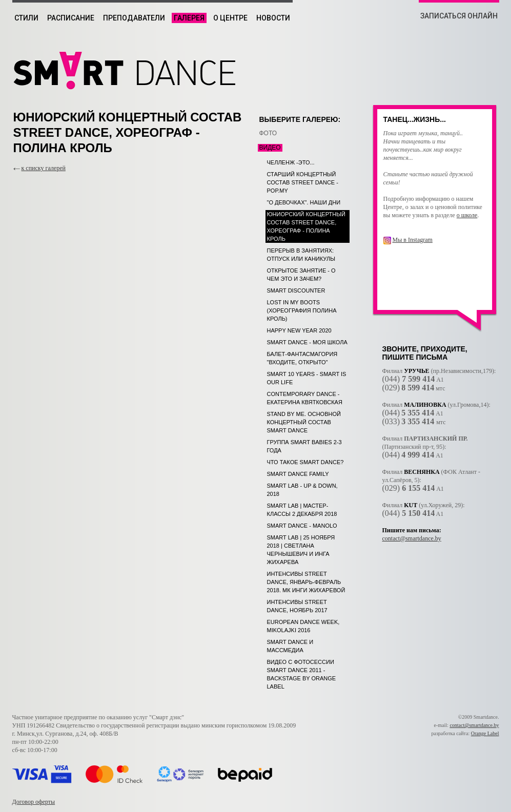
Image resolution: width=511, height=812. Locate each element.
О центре (230, 18)
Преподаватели (134, 18)
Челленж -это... (291, 162)
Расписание (71, 18)
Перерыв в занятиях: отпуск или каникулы (301, 255)
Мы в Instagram (413, 240)
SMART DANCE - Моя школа (307, 342)
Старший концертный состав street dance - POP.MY (303, 182)
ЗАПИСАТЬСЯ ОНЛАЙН (459, 16)
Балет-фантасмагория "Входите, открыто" (302, 358)
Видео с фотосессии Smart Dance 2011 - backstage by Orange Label (302, 674)
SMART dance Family (298, 474)
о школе (467, 215)
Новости (273, 18)
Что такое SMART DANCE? (305, 462)
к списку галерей (44, 168)
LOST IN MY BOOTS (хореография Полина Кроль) (302, 310)
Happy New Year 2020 (299, 330)
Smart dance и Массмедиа (290, 646)
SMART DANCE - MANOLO (302, 526)
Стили (26, 18)
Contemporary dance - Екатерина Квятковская (305, 398)
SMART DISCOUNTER (296, 290)
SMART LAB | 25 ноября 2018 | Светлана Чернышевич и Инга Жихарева (301, 550)
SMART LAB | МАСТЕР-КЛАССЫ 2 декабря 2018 (302, 510)
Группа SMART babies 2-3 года (304, 446)
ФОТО (268, 133)
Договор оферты (34, 802)
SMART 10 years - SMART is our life (307, 378)
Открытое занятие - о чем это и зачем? (301, 275)
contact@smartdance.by (412, 538)
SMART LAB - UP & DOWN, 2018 (302, 490)
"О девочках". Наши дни (304, 202)
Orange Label (485, 733)
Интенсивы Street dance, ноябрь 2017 (297, 606)
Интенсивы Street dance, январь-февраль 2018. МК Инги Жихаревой (306, 582)
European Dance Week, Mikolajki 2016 (303, 626)
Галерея (189, 18)
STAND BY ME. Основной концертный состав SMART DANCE (304, 422)
